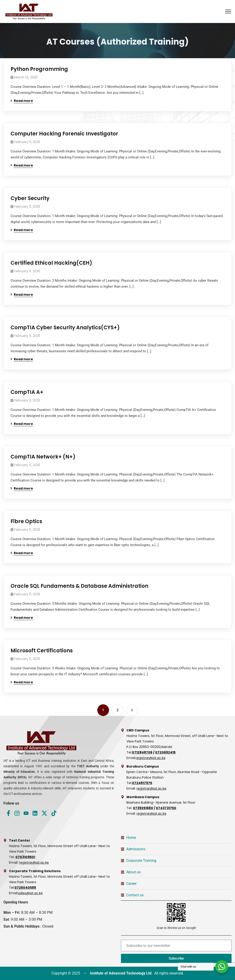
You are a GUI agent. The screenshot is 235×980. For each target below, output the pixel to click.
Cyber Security (30, 198)
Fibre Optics (26, 521)
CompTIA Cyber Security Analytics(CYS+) (65, 328)
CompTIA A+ (27, 392)
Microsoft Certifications (42, 651)
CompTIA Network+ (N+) (43, 457)
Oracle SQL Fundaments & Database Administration (79, 586)
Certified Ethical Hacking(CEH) (51, 263)
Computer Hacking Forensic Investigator (64, 134)
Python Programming (39, 69)
